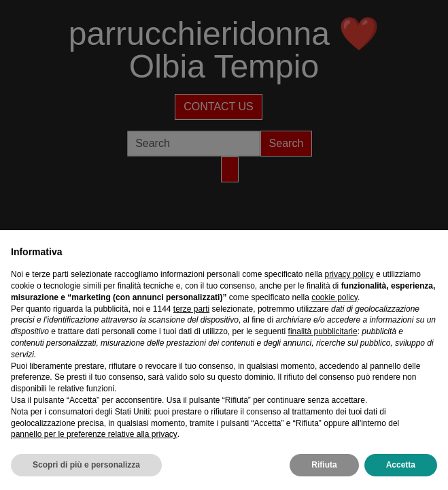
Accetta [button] (401, 465)
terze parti (191, 309)
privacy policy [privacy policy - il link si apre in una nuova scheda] (349, 274)
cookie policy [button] (334, 297)
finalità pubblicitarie (323, 331)
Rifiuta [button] (324, 465)
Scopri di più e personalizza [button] (86, 465)
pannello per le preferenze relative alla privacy (94, 434)
